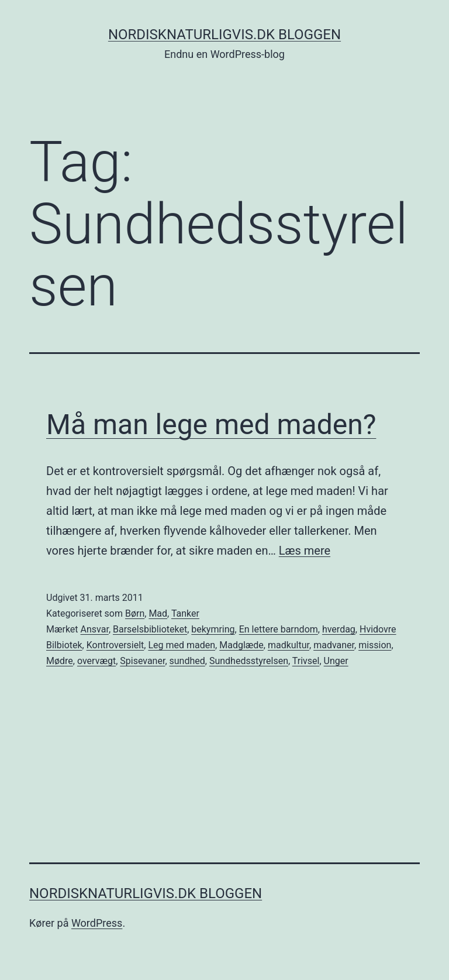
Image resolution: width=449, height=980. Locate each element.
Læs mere (305, 551)
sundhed (187, 661)
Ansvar (95, 629)
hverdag (339, 629)
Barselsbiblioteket (150, 629)
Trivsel (306, 661)
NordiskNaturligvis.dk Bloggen (224, 35)
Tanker (185, 613)
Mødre (60, 661)
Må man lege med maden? (211, 424)
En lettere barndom (279, 629)
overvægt (96, 661)
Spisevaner (142, 661)
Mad (158, 613)
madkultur (289, 645)
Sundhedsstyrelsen (249, 661)
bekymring (213, 629)
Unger (336, 661)
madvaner (334, 645)
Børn (135, 613)
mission (375, 645)
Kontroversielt (115, 645)
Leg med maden (182, 645)
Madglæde (241, 645)
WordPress (97, 923)
